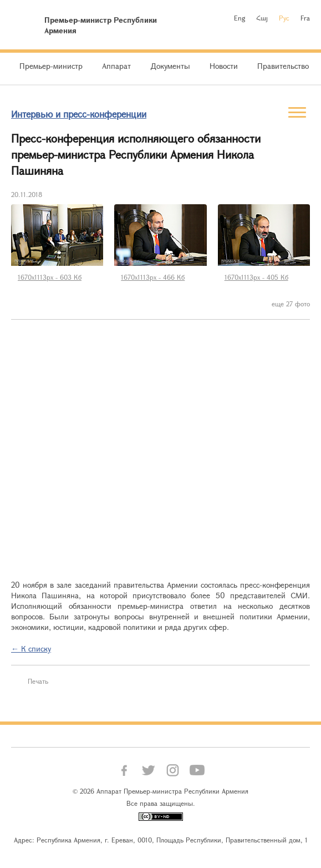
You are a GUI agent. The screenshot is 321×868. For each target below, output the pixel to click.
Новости (224, 66)
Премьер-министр (51, 66)
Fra (305, 18)
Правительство (283, 66)
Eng (240, 18)
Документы (170, 66)
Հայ (262, 18)
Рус (284, 18)
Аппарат (116, 66)
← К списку (31, 649)
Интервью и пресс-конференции (79, 114)
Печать (38, 681)
